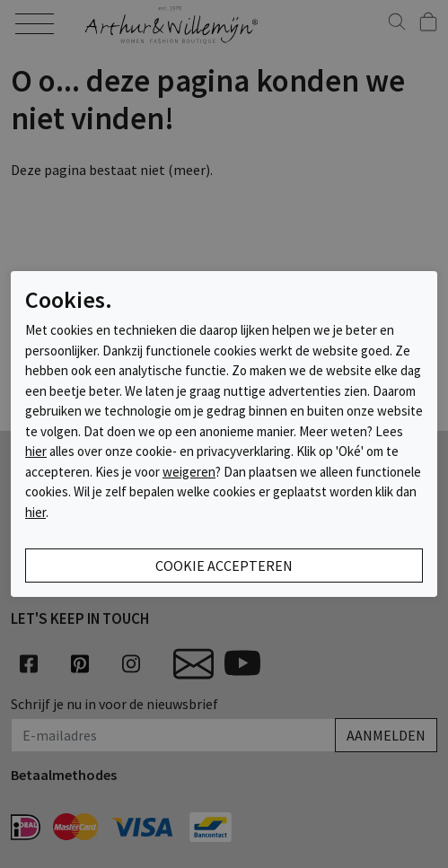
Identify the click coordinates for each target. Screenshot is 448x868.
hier (36, 451)
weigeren (189, 472)
